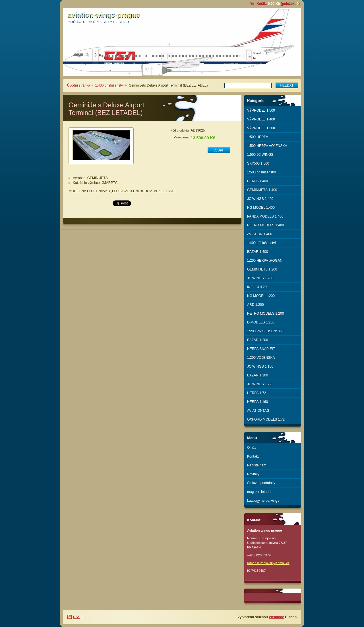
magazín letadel (259, 492)
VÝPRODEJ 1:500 (261, 110)
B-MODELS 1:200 (261, 322)
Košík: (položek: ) (278, 4)
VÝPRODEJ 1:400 (261, 119)
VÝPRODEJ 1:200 (261, 128)
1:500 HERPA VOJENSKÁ (267, 146)
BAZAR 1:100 (258, 375)
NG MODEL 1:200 (261, 296)
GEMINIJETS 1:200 (262, 269)
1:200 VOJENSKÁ (261, 358)
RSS (77, 617)
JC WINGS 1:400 (260, 199)
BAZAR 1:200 (258, 340)
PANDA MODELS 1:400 (265, 216)
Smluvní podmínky (261, 483)
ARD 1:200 (256, 305)
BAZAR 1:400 (258, 252)
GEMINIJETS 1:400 (262, 190)
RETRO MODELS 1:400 (265, 225)
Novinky (253, 474)
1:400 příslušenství (109, 85)
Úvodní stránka (79, 85)
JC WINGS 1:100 (260, 366)
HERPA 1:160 (258, 402)
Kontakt (253, 456)
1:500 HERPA (258, 137)
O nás (252, 448)
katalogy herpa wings (263, 501)
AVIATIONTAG (258, 411)
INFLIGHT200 (258, 287)
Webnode (276, 617)
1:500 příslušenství (261, 172)
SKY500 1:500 (258, 163)
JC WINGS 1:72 (259, 384)
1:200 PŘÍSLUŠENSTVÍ (265, 331)
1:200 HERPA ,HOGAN (265, 261)
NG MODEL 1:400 (261, 208)
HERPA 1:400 (258, 181)
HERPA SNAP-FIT (261, 349)
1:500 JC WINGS (260, 155)
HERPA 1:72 (257, 393)
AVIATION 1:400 (260, 234)
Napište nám (257, 465)
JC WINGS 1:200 (260, 278)
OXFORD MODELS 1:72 (266, 419)
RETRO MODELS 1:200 (265, 313)
